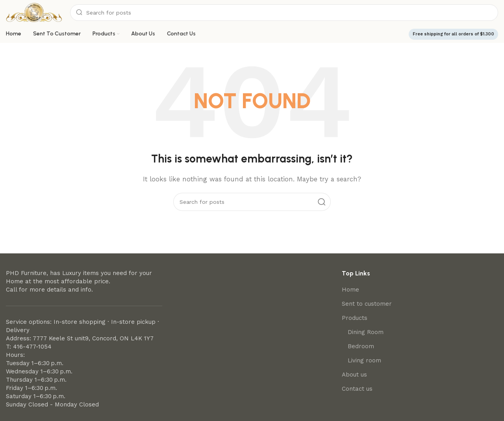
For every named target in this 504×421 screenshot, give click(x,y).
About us (354, 375)
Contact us (357, 389)
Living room (364, 360)
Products (355, 318)
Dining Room (366, 332)
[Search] (284, 13)
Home (350, 290)
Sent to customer (367, 304)
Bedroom (361, 346)
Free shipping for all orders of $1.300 (453, 34)
